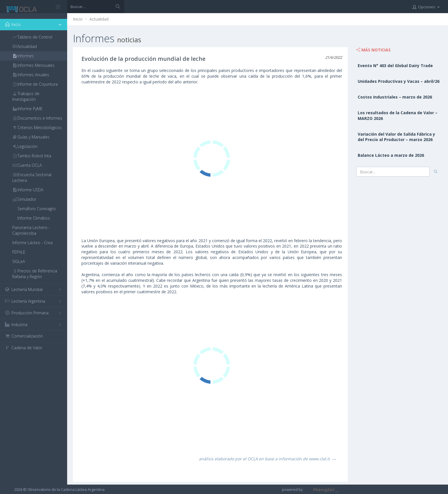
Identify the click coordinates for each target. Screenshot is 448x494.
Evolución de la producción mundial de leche (143, 59)
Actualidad (99, 19)
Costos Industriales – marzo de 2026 (395, 97)
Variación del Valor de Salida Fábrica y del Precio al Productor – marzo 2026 (396, 137)
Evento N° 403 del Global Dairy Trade (395, 66)
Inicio (78, 19)
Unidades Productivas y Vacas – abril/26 (399, 81)
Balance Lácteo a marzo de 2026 (391, 155)
